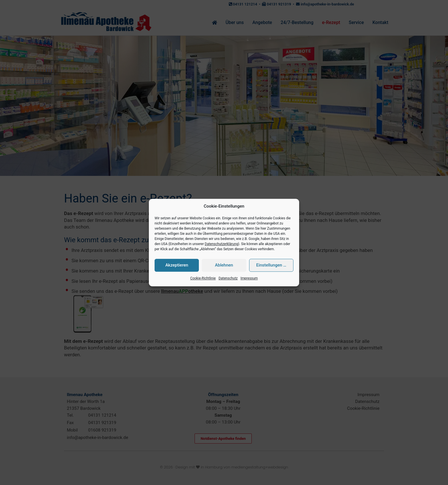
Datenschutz (228, 278)
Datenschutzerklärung (222, 244)
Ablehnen (224, 265)
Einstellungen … (271, 265)
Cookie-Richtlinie (203, 278)
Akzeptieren (177, 265)
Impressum (249, 278)
